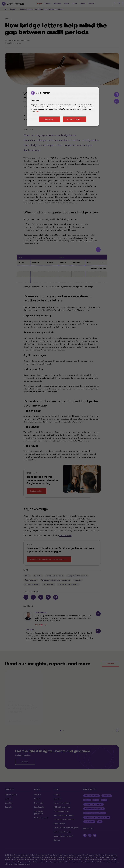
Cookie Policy (35, 111)
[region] (63, 107)
